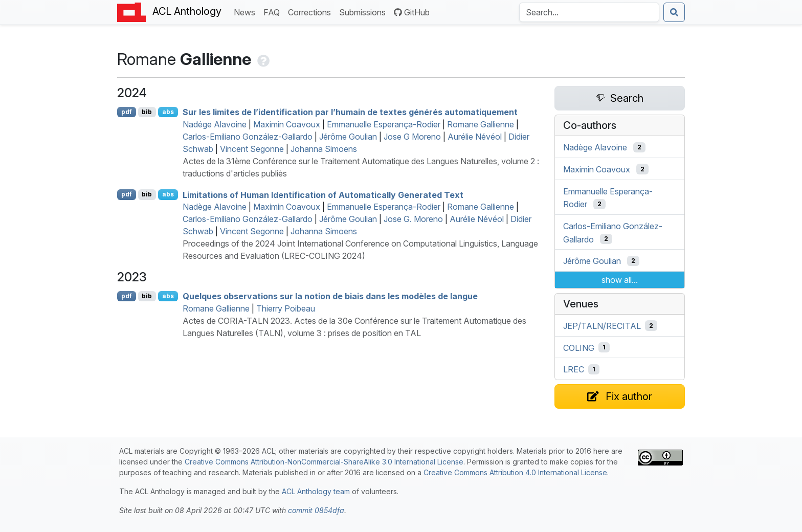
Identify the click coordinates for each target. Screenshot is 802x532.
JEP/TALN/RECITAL (602, 326)
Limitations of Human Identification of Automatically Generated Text (323, 194)
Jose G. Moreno (413, 219)
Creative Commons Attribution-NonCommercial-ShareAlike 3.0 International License (324, 462)
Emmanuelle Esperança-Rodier (384, 124)
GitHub (412, 12)
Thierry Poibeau (286, 308)
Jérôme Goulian (348, 137)
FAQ (274, 12)
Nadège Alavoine (215, 207)
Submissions (364, 12)
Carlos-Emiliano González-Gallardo (248, 137)
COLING (579, 347)
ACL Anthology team (316, 491)
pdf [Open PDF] (127, 112)
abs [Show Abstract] (168, 112)
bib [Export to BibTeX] (147, 112)
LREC (574, 369)
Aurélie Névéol (475, 137)
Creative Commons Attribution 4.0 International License (515, 472)
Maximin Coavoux (287, 124)
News (247, 12)
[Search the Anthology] (589, 12)
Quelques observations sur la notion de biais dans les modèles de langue (330, 296)
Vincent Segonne (252, 149)
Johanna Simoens (324, 149)
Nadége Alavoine (215, 124)
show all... (620, 280)
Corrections (311, 12)
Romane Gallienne (481, 124)
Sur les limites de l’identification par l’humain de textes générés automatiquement (350, 112)
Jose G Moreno (412, 137)
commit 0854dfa (316, 510)
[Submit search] (674, 12)
